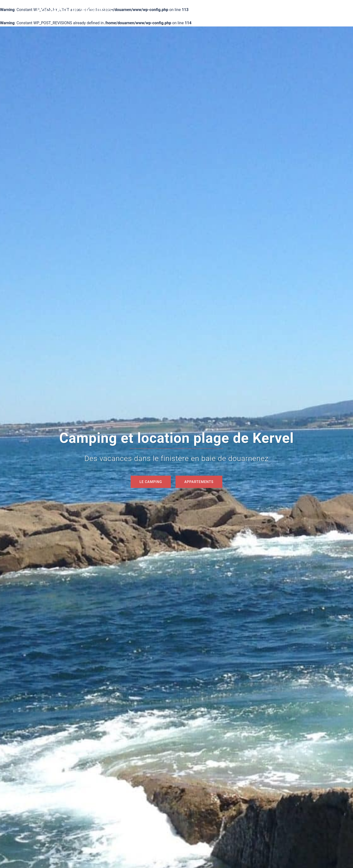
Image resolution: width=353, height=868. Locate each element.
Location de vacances (75, 10)
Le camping (151, 482)
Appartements (199, 482)
